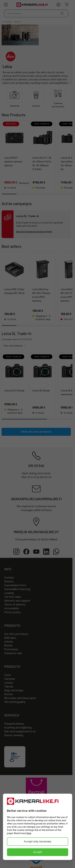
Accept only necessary (38, 841)
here (29, 833)
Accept (37, 852)
